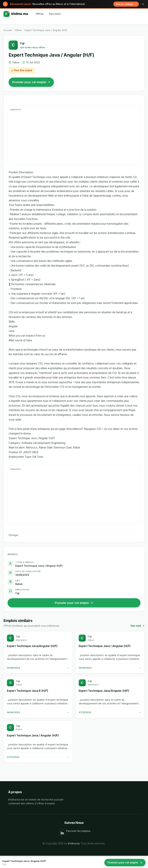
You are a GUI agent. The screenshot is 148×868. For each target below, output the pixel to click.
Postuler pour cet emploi (31, 82)
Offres (40, 14)
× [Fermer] (143, 4)
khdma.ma (74, 843)
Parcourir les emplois (78, 831)
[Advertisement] (74, 137)
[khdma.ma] (16, 14)
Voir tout (137, 626)
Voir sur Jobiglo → (126, 4)
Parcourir (55, 14)
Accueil (8, 30)
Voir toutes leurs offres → (34, 47)
